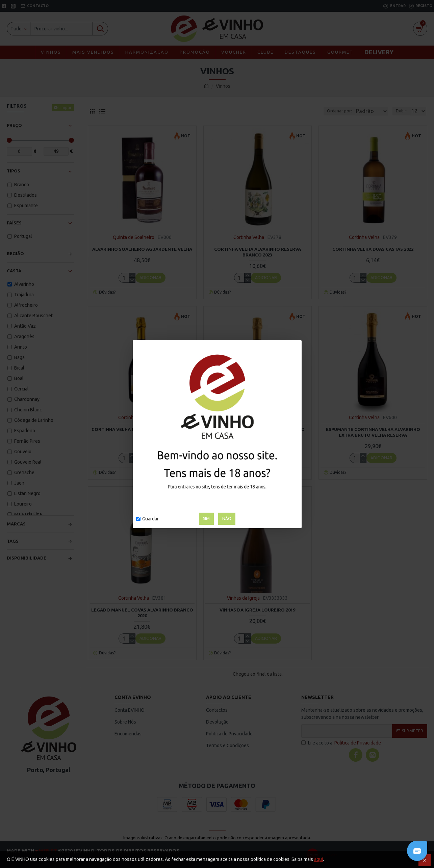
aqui (318, 859)
